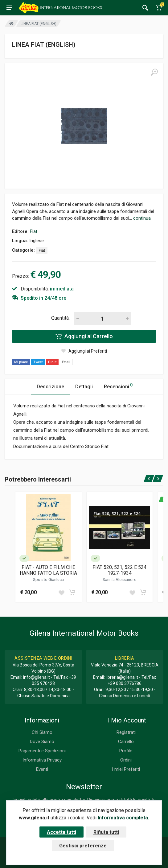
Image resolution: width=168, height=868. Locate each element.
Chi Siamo (42, 732)
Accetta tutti (61, 832)
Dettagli (84, 387)
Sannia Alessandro (120, 579)
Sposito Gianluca (48, 579)
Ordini (126, 760)
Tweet (38, 362)
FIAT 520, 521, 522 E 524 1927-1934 (119, 570)
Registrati (126, 732)
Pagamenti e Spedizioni (42, 751)
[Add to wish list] (61, 592)
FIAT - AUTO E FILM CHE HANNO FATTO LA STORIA (48, 570)
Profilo (126, 751)
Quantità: (60, 318)
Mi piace (21, 362)
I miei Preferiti (126, 769)
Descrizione (50, 387)
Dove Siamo (42, 742)
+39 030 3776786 (125, 683)
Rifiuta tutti (106, 832)
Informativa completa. (123, 818)
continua (142, 218)
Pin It (52, 362)
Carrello (126, 742)
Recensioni (118, 386)
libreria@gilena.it (122, 677)
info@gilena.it (37, 677)
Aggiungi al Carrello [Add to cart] (84, 336)
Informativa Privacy (42, 760)
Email (66, 362)
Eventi (42, 769)
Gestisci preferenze (83, 846)
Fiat (34, 231)
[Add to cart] (72, 592)
